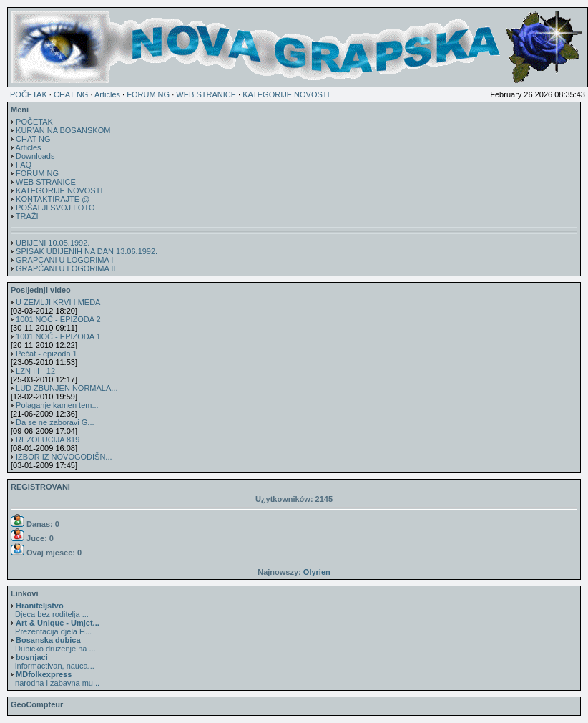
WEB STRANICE (206, 94)
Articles (107, 94)
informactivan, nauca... (53, 661)
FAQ (24, 165)
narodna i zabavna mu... (55, 679)
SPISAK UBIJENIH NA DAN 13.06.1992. (87, 251)
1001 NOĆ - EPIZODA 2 (58, 319)
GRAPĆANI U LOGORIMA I (64, 260)
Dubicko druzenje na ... (53, 644)
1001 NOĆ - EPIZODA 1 (58, 336)
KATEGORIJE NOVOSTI (286, 94)
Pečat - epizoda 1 (46, 354)
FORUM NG (148, 94)
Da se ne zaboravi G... (55, 422)
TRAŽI (27, 216)
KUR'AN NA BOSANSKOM (63, 130)
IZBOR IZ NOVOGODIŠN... (64, 457)
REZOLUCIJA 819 (48, 440)
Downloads (35, 156)
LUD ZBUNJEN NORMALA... (67, 388)
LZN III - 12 (35, 371)
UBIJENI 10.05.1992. (53, 243)
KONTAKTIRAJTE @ (53, 199)
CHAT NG (71, 94)
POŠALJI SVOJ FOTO (55, 208)
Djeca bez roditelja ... (50, 610)
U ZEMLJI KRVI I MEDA (58, 302)
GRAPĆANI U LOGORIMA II (65, 268)
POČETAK (29, 94)
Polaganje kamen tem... (57, 405)
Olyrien (317, 572)
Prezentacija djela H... (55, 627)
